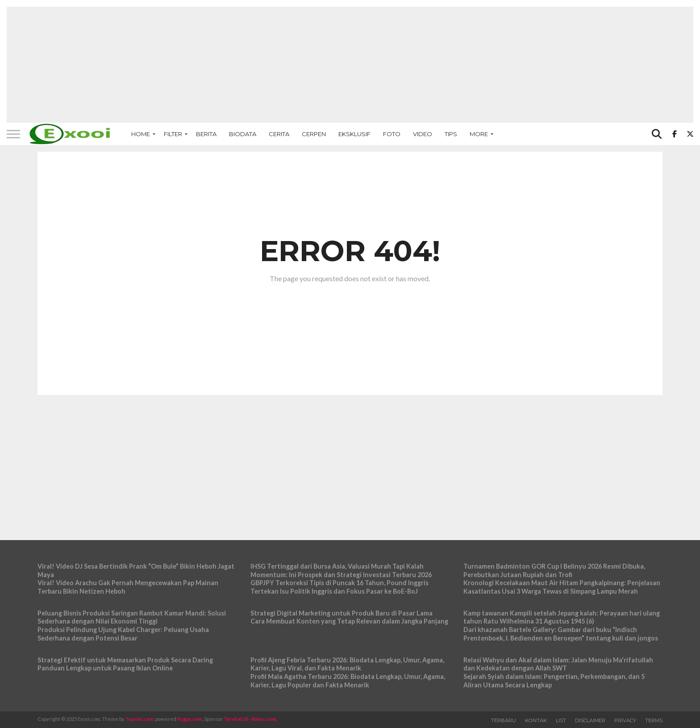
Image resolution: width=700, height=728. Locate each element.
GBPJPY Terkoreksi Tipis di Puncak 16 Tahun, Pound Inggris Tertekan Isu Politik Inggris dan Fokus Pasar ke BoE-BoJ (340, 587)
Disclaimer (590, 720)
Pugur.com (190, 719)
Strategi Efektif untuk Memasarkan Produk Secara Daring (125, 660)
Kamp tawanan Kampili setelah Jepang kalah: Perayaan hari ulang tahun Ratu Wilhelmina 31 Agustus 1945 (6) (562, 617)
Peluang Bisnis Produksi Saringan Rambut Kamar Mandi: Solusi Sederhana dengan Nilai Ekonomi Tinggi (132, 617)
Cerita (279, 134)
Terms (654, 720)
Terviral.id (236, 719)
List (561, 720)
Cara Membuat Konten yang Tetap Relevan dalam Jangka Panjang (349, 621)
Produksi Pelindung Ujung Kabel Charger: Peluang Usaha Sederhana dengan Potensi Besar (123, 634)
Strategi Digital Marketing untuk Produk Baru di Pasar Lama (342, 613)
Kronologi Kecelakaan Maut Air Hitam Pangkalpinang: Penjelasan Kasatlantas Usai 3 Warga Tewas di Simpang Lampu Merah (562, 587)
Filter (173, 134)
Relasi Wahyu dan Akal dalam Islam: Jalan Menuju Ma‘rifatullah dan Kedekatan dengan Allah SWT (558, 664)
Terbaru (504, 720)
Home (141, 134)
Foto (392, 134)
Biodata (243, 134)
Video (423, 134)
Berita (206, 134)
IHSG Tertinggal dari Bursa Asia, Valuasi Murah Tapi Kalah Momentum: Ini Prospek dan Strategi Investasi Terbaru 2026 (341, 570)
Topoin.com (140, 719)
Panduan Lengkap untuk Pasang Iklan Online (105, 668)
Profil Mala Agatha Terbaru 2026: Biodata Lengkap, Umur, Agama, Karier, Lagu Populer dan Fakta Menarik (348, 681)
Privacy (625, 720)
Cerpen (314, 134)
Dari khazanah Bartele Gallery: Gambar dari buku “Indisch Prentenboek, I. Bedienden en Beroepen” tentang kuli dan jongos (561, 634)
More (479, 134)
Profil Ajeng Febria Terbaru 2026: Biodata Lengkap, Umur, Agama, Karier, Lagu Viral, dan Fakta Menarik (347, 664)
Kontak (536, 720)
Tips (451, 134)
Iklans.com (264, 719)
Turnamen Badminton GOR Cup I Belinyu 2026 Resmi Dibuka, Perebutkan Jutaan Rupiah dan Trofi (554, 570)
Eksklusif (354, 134)
